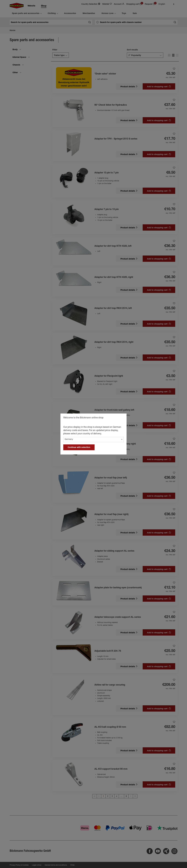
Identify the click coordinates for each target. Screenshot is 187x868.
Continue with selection (79, 448)
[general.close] (122, 418)
